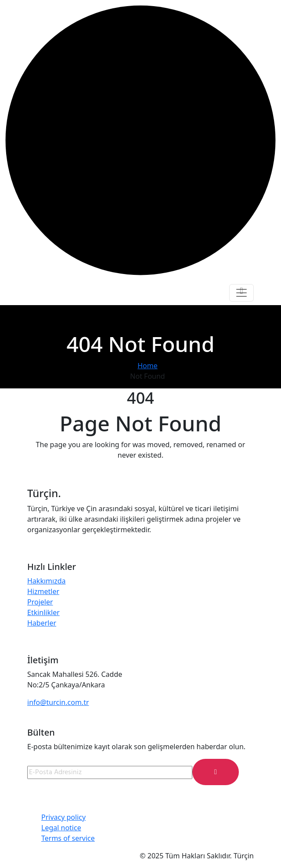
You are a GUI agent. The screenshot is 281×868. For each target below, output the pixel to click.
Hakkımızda (46, 581)
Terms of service (68, 838)
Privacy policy (63, 817)
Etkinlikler (43, 612)
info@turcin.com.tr (58, 702)
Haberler (42, 623)
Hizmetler (43, 591)
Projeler (40, 602)
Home (148, 366)
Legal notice (61, 828)
